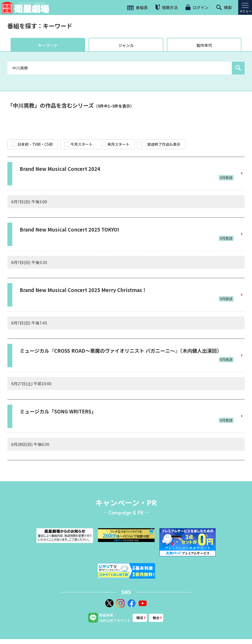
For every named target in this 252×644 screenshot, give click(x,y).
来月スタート (115, 144)
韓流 (140, 618)
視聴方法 (167, 7)
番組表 (137, 7)
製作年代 (204, 45)
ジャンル (126, 45)
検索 (224, 7)
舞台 (156, 618)
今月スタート (78, 144)
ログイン (197, 7)
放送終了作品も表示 (161, 144)
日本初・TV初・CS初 (32, 144)
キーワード (48, 45)
